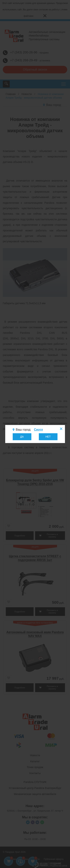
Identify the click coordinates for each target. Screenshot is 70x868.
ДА (22, 437)
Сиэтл (38, 430)
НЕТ (48, 437)
